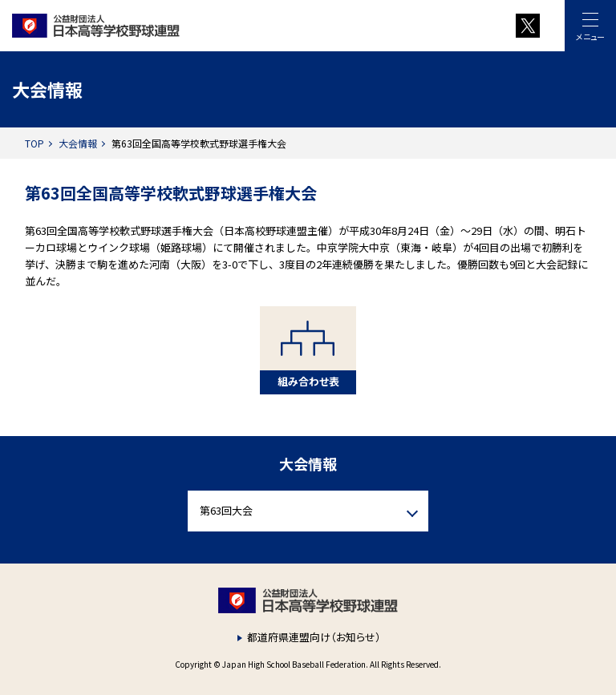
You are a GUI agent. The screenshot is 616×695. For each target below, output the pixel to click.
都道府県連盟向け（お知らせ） (314, 637)
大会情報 (78, 143)
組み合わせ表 (308, 381)
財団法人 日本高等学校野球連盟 (197, 26)
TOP (34, 143)
